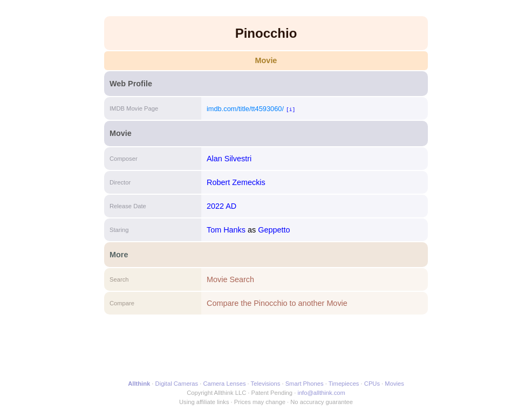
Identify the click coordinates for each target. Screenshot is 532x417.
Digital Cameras (177, 384)
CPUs (372, 384)
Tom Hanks (226, 230)
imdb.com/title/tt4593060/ (245, 109)
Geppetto (274, 230)
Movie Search (230, 279)
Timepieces (344, 384)
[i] (291, 109)
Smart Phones (305, 384)
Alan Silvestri (229, 159)
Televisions (266, 384)
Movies (394, 384)
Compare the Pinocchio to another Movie (277, 303)
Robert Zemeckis (236, 182)
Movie (266, 60)
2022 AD (221, 206)
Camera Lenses (225, 384)
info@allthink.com (321, 393)
